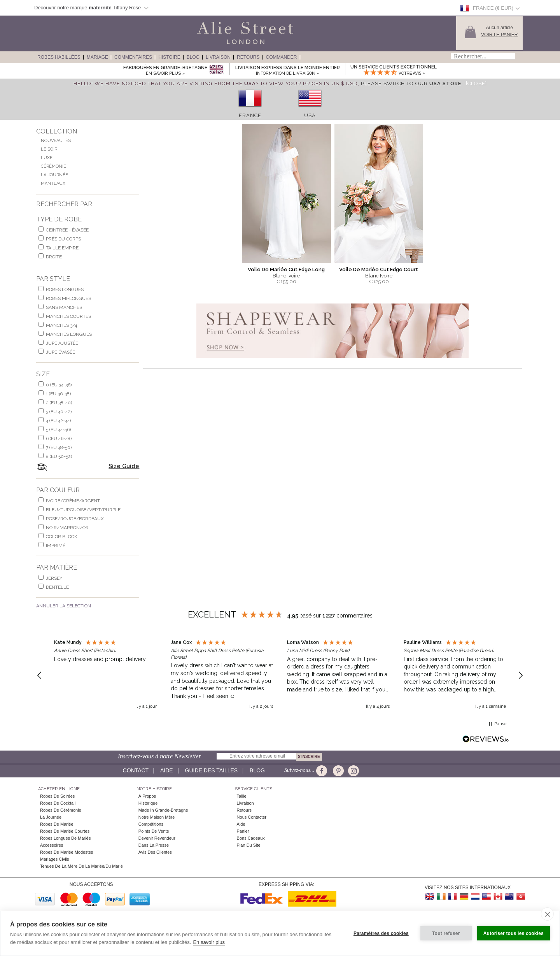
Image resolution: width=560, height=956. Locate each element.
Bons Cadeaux (251, 838)
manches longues (69, 334)
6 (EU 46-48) (59, 439)
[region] (280, 675)
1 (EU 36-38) (58, 394)
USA (310, 115)
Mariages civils (55, 859)
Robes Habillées (59, 57)
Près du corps (63, 239)
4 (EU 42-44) (58, 421)
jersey (54, 578)
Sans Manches (64, 307)
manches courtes (68, 316)
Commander (282, 57)
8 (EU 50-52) (59, 456)
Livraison (218, 57)
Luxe (47, 158)
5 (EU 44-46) (58, 430)
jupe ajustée (62, 343)
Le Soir (49, 149)
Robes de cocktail (58, 803)
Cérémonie (53, 166)
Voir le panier (499, 35)
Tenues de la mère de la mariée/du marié (81, 866)
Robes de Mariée (57, 824)
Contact (136, 770)
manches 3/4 (61, 325)
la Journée (51, 817)
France (250, 115)
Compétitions (151, 824)
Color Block (62, 537)
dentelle (57, 587)
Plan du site (249, 845)
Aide (167, 770)
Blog (193, 57)
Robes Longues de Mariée (66, 838)
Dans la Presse (154, 845)
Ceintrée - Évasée (67, 230)
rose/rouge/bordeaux (75, 519)
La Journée (54, 175)
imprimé (56, 546)
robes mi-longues (68, 298)
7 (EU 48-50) (59, 447)
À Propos (147, 796)
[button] (40, 675)
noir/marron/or (67, 528)
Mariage (97, 57)
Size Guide (124, 466)
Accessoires (52, 845)
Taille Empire (62, 248)
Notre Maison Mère (157, 817)
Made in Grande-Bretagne (163, 810)
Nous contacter (252, 817)
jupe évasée (60, 352)
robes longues (65, 289)
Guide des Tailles (212, 770)
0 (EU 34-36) (59, 385)
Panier (243, 831)
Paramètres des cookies (381, 933)
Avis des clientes (155, 852)
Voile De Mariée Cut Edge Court (379, 269)
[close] (547, 914)
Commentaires (133, 57)
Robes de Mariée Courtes (65, 831)
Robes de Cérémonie (61, 810)
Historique (148, 803)
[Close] (476, 83)
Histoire (169, 57)
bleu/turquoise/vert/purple (83, 510)
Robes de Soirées (57, 796)
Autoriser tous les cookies (514, 933)
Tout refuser (446, 933)
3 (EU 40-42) (59, 412)
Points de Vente (154, 831)
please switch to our (411, 83)
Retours (248, 57)
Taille (242, 796)
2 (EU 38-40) (59, 403)
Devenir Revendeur (157, 838)
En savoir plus (209, 942)
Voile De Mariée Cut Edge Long (286, 269)
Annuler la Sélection (64, 606)
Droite (54, 257)
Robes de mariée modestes (66, 852)
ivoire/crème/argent (73, 501)
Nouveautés (56, 141)
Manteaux (53, 183)
